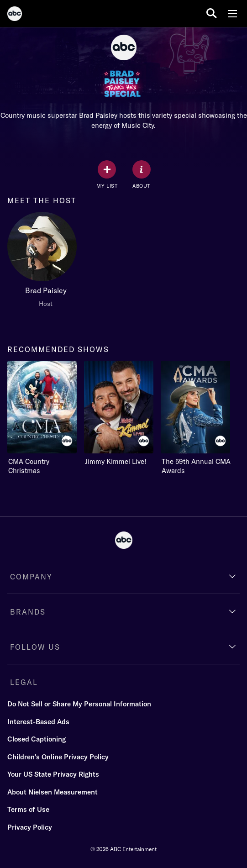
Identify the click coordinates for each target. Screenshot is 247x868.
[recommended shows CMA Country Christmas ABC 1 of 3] (42, 418)
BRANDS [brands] (28, 612)
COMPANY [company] (31, 577)
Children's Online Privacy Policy (58, 757)
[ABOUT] (142, 175)
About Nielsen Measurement (53, 792)
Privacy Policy (30, 827)
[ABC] (15, 15)
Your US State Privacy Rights (53, 774)
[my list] (107, 175)
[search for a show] (212, 13)
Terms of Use (28, 809)
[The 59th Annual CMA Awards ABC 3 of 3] (199, 418)
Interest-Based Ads (38, 722)
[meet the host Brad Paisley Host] (46, 262)
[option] (46, 262)
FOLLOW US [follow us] (35, 647)
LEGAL (24, 682)
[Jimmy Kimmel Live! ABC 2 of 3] (119, 413)
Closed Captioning (37, 739)
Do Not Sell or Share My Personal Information (79, 704)
